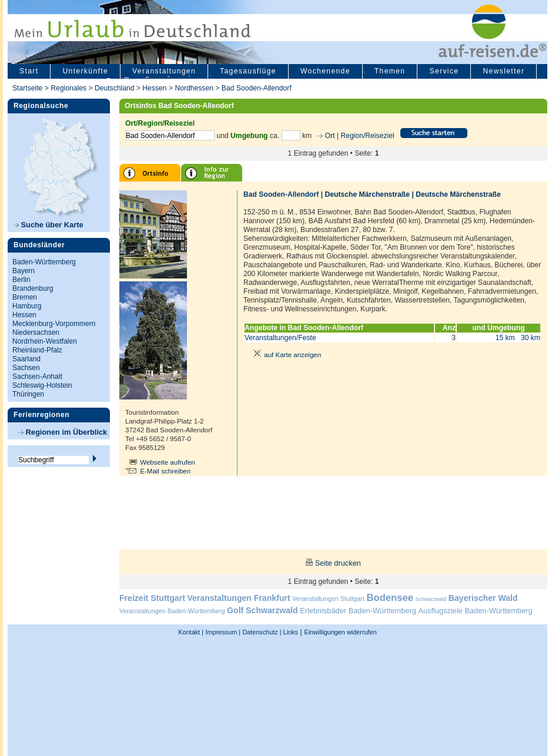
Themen (390, 71)
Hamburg (27, 306)
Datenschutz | (261, 632)
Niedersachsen (36, 332)
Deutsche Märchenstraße (367, 194)
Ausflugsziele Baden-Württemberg (475, 611)
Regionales (68, 88)
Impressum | (223, 632)
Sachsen (26, 368)
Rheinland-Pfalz (37, 350)
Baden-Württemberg (44, 262)
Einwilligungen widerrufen (340, 632)
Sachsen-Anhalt (37, 377)
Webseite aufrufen (168, 462)
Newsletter (504, 71)
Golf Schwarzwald (262, 610)
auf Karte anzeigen (285, 355)
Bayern (24, 271)
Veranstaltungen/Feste (280, 338)
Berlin (21, 280)
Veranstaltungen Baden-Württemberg (172, 611)
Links (290, 632)
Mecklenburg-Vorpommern (54, 324)
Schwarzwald (431, 599)
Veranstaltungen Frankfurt (238, 598)
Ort (329, 136)
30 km (531, 338)
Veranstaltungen (164, 71)
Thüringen (28, 394)
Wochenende (325, 71)
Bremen (25, 297)
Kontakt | (191, 632)
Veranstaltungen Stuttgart (328, 599)
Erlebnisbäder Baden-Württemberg (358, 611)
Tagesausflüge (248, 71)
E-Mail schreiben (165, 471)
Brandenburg (33, 288)
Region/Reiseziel (367, 136)
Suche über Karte (48, 225)
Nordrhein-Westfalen (45, 341)
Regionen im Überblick (63, 432)
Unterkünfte (85, 71)
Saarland (26, 359)
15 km (505, 338)
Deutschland (115, 88)
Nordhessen (194, 88)
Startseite (27, 88)
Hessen (154, 88)
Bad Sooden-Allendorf (257, 88)
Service (444, 71)
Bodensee (390, 598)
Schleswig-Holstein (42, 385)
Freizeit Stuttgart (152, 598)
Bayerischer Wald (483, 598)
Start (29, 71)
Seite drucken (338, 563)
